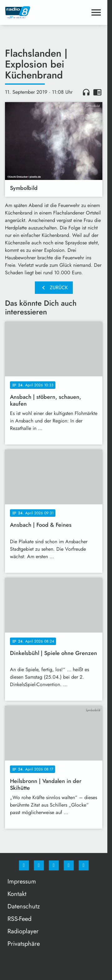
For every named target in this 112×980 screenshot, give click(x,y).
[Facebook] (24, 865)
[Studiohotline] (69, 865)
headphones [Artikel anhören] (86, 92)
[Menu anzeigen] (96, 12)
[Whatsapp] (54, 865)
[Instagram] (39, 865)
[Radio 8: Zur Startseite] (29, 12)
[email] (84, 865)
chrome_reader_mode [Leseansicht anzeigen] (97, 92)
